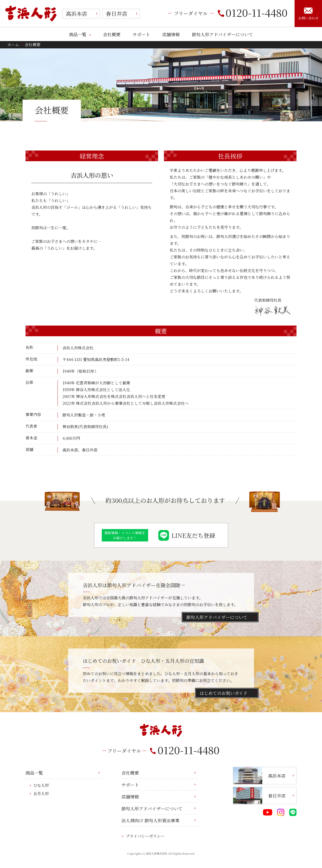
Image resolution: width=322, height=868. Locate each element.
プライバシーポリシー (145, 836)
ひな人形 (41, 785)
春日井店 (117, 13)
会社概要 (112, 34)
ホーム (13, 45)
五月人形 (41, 793)
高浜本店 (76, 13)
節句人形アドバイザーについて (222, 34)
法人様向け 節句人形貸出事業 (150, 820)
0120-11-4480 (253, 12)
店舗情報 (171, 34)
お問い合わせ (308, 14)
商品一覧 (78, 34)
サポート (141, 34)
